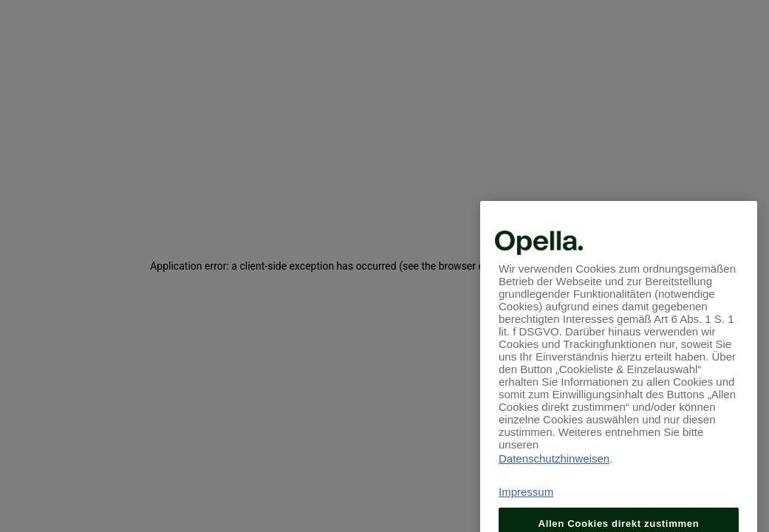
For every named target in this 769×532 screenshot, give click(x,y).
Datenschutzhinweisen (554, 469)
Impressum (526, 502)
